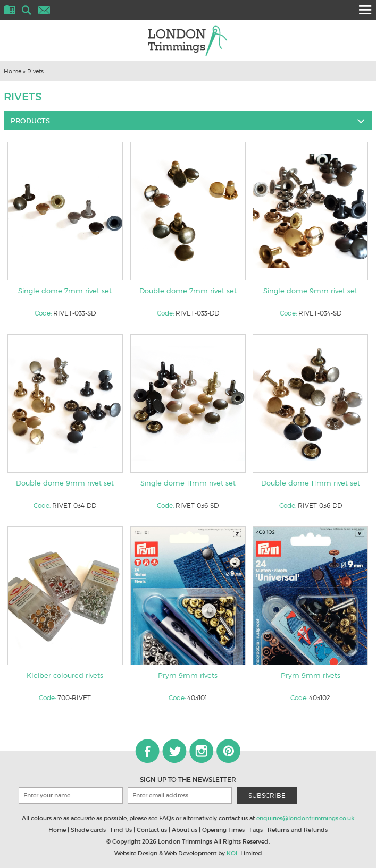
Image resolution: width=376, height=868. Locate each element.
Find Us (121, 830)
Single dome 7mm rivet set (65, 291)
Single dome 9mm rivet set (310, 291)
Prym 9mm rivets (188, 675)
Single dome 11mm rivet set (188, 483)
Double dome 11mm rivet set (311, 483)
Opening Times (223, 830)
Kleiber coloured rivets (65, 675)
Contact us (152, 830)
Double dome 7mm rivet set (188, 291)
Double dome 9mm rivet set (65, 483)
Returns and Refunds (298, 830)
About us (185, 830)
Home (12, 71)
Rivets (35, 71)
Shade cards (88, 830)
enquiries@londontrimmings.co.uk (306, 818)
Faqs (256, 830)
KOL (233, 853)
